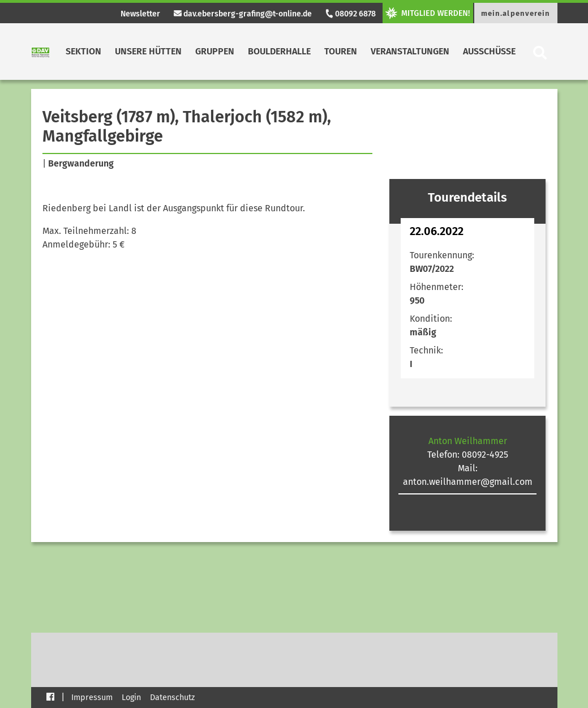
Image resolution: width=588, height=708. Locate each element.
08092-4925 (485, 455)
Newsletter (140, 14)
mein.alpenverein (516, 13)
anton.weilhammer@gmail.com (468, 482)
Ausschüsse (489, 51)
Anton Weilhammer (468, 441)
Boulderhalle (279, 51)
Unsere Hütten (148, 51)
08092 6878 (350, 14)
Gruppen (215, 51)
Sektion (83, 51)
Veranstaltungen (410, 51)
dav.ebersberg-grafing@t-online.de (243, 14)
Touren (341, 51)
